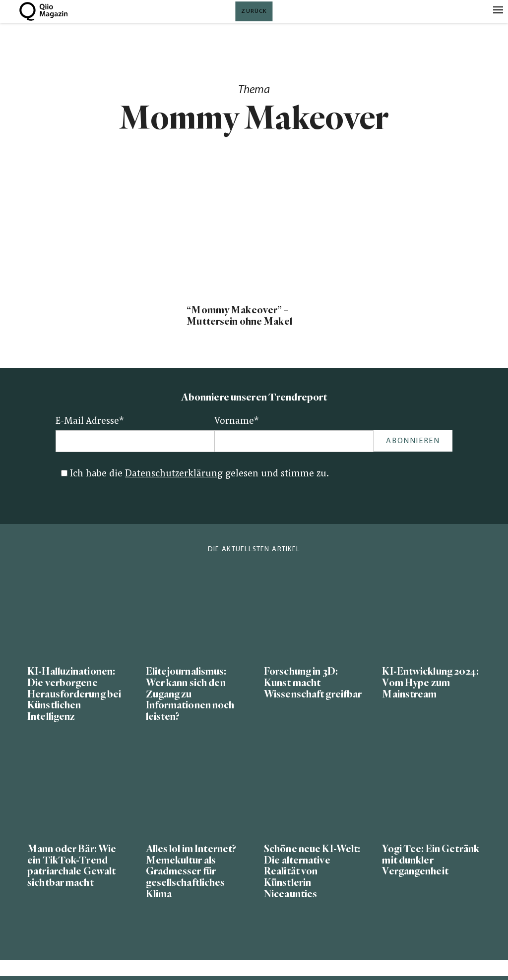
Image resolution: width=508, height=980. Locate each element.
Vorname (237, 422)
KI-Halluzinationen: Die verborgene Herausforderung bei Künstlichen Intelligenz (74, 694)
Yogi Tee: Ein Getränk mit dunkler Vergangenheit (431, 860)
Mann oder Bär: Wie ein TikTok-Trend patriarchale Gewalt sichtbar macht (72, 866)
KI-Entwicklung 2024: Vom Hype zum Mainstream (430, 683)
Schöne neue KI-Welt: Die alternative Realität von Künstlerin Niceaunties (312, 872)
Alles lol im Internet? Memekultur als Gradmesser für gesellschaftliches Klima (191, 872)
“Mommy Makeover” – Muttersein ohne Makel (239, 316)
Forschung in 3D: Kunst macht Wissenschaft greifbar (313, 683)
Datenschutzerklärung (174, 474)
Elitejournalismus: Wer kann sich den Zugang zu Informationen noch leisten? (190, 694)
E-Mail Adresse (90, 422)
